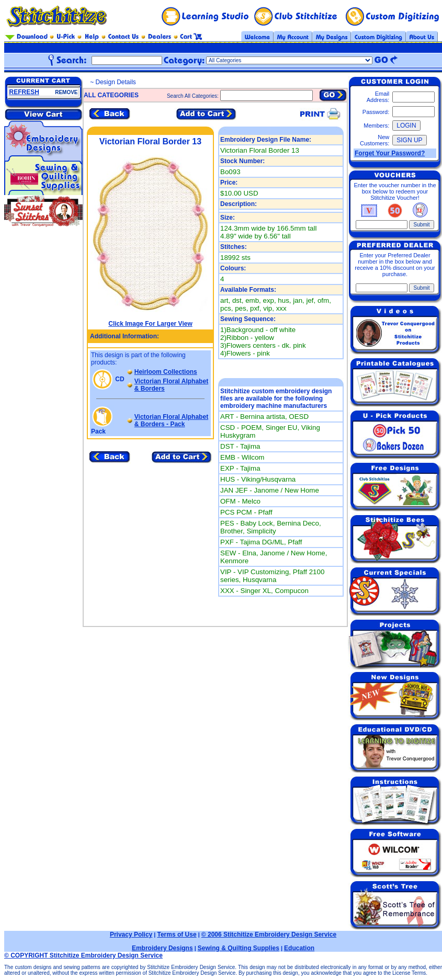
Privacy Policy (131, 935)
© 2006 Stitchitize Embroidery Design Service (269, 935)
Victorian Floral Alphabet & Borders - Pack (171, 420)
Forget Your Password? (390, 153)
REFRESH (24, 92)
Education (299, 948)
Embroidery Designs (162, 948)
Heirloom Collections (166, 372)
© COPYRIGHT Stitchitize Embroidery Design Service (83, 955)
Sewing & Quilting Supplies (239, 948)
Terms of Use (177, 935)
